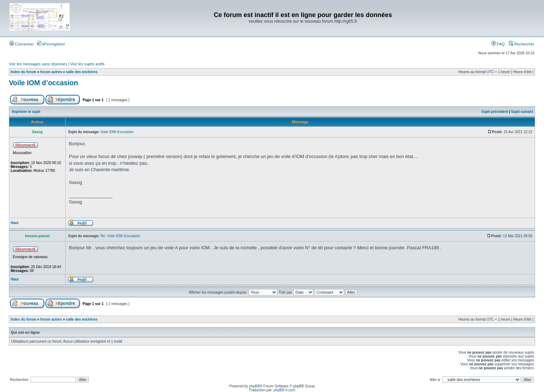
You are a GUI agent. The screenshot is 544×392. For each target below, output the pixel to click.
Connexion (22, 44)
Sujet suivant (522, 112)
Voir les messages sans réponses (38, 64)
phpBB (254, 386)
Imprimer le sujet (26, 112)
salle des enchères (82, 72)
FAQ (498, 44)
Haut (15, 223)
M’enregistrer (51, 44)
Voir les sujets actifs (88, 64)
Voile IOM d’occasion (43, 83)
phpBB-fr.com (285, 390)
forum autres (51, 72)
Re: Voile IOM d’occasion (120, 236)
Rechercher (522, 44)
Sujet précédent (495, 112)
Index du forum (23, 72)
